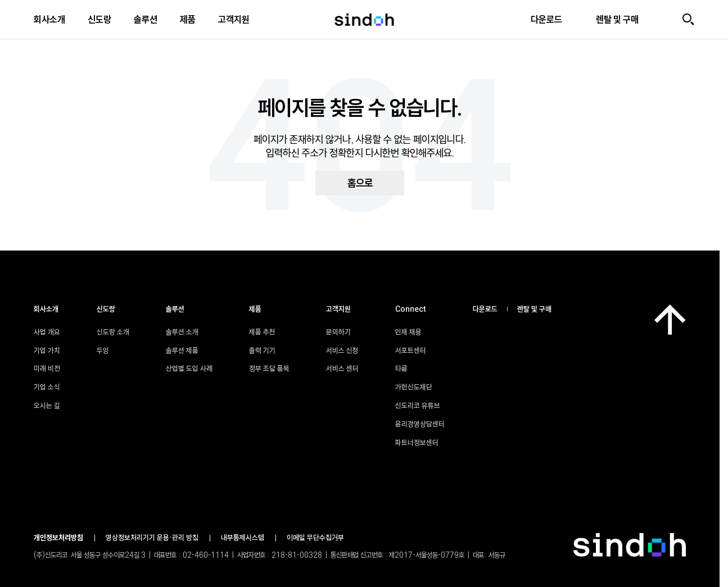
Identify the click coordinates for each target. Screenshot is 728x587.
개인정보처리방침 (58, 538)
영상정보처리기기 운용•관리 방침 (152, 538)
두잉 (103, 351)
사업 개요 (47, 332)
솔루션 (146, 19)
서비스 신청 (342, 351)
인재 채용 (414, 332)
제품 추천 (262, 332)
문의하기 (338, 332)
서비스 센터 (342, 368)
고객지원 (234, 19)
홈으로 (360, 183)
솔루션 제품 (182, 351)
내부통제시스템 (243, 538)
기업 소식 (47, 387)
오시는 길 (47, 406)
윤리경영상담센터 (426, 424)
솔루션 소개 (182, 332)
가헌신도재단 (419, 387)
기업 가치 (47, 351)
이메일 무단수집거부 (315, 538)
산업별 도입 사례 (189, 368)
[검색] (688, 19)
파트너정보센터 (422, 443)
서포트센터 (416, 351)
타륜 (407, 368)
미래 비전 (47, 368)
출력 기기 (262, 351)
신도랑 (100, 19)
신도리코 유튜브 (423, 406)
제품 (188, 19)
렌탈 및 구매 (534, 309)
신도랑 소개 (113, 332)
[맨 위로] (670, 320)
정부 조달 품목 (269, 368)
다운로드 (485, 309)
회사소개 (49, 19)
